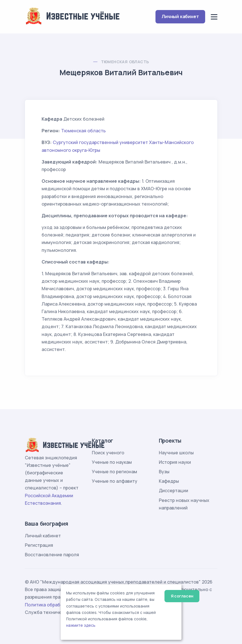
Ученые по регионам (114, 472)
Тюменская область (125, 62)
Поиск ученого (108, 453)
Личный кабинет (180, 16)
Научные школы (176, 453)
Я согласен (182, 596)
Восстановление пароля (52, 555)
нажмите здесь (81, 625)
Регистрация (39, 545)
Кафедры (169, 481)
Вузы (164, 472)
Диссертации (173, 491)
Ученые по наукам (112, 462)
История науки (175, 462)
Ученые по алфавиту (115, 481)
